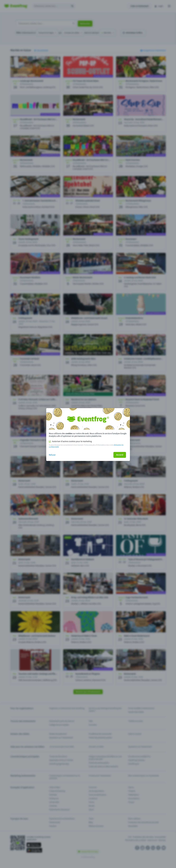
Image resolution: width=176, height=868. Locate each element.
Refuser (52, 455)
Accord (120, 455)
